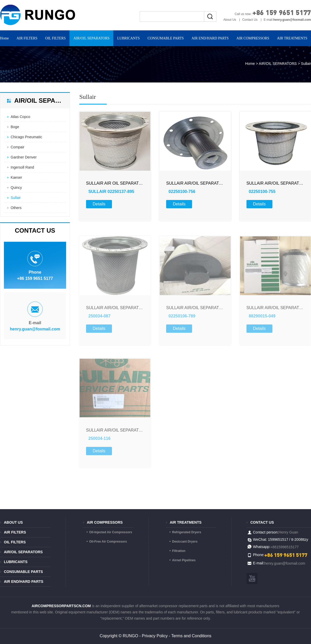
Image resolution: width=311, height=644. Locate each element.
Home (250, 64)
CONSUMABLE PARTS (166, 38)
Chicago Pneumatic (26, 137)
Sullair (16, 198)
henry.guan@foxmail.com (35, 329)
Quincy (16, 188)
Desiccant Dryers (185, 542)
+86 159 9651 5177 (282, 12)
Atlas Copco (20, 117)
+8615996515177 (284, 547)
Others (16, 208)
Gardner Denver (24, 157)
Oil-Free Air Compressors (108, 542)
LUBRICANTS (128, 38)
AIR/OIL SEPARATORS (91, 38)
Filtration (179, 551)
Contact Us (250, 20)
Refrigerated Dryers (187, 532)
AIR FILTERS (27, 38)
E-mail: (287, 20)
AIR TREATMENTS (186, 522)
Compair (17, 147)
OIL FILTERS (55, 38)
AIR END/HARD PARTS (210, 38)
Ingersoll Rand (22, 167)
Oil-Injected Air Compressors (111, 532)
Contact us (262, 522)
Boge (15, 127)
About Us (230, 20)
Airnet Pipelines (184, 560)
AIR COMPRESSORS (253, 38)
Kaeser (16, 177)
